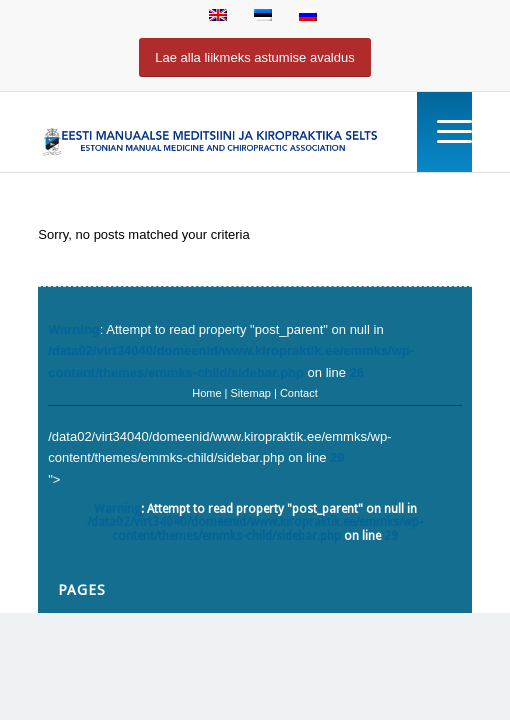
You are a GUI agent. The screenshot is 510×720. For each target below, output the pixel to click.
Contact (299, 393)
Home (206, 393)
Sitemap (251, 393)
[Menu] (444, 132)
